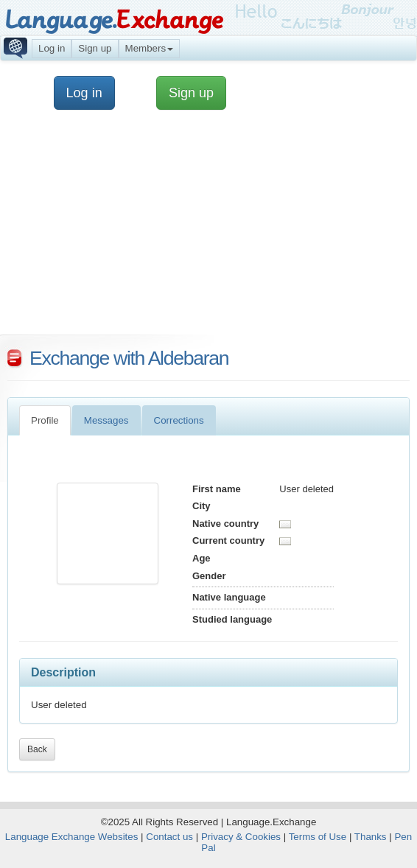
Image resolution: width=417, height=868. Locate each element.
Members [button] (150, 48)
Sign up (95, 48)
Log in (52, 48)
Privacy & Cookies (241, 837)
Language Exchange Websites (72, 837)
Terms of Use (318, 837)
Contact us (169, 837)
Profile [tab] (45, 420)
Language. (114, 20)
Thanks (371, 837)
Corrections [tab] (179, 420)
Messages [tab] (106, 420)
